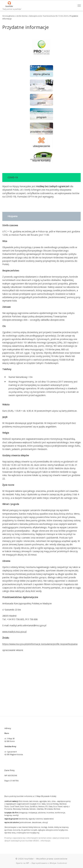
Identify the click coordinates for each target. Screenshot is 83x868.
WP (28, 819)
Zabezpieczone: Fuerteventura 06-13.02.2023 (48, 16)
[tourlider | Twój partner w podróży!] (9, 4)
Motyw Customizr (59, 819)
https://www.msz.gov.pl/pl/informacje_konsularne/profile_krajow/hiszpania (40, 644)
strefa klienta (22, 16)
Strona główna (8, 16)
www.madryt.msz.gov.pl (14, 632)
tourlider (29, 814)
